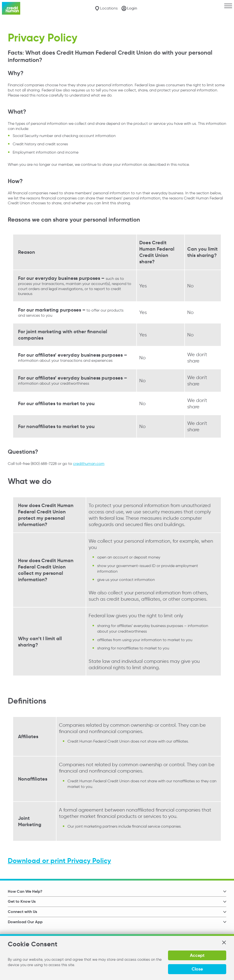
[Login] (129, 8)
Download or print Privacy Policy (59, 861)
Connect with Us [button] (22, 912)
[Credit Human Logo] (11, 8)
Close (197, 969)
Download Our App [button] (25, 922)
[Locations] (106, 8)
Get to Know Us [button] (22, 901)
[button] (224, 942)
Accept (197, 955)
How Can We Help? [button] (25, 891)
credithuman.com (89, 464)
